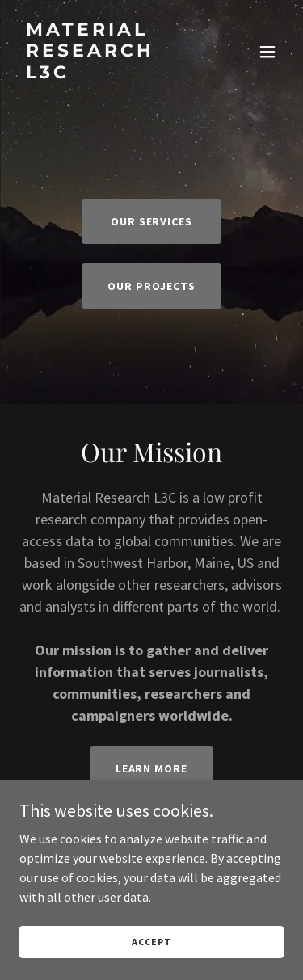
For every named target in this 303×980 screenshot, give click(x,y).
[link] (112, 74)
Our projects (151, 286)
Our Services (152, 221)
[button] (267, 52)
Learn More (152, 768)
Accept (151, 942)
